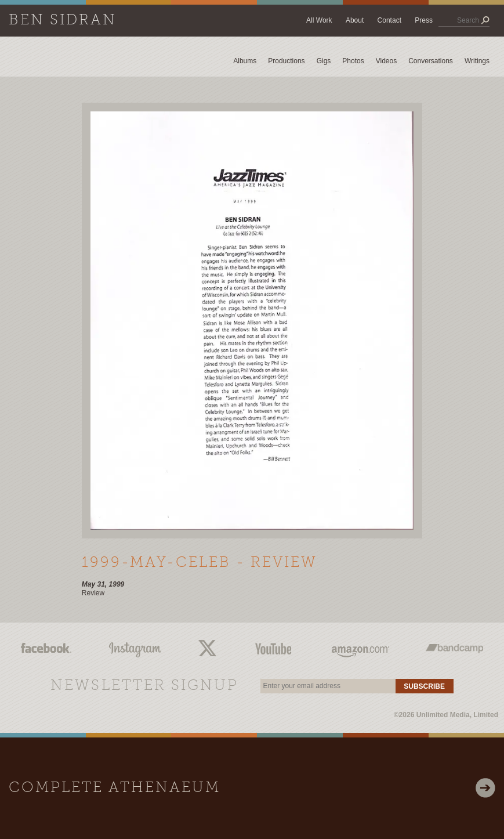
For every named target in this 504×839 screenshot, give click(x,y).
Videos (386, 61)
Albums (245, 61)
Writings (477, 61)
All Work (319, 20)
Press (424, 20)
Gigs (324, 61)
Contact (389, 20)
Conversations (431, 61)
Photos (353, 61)
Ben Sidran (63, 21)
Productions (286, 61)
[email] (328, 686)
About (355, 20)
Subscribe (424, 686)
